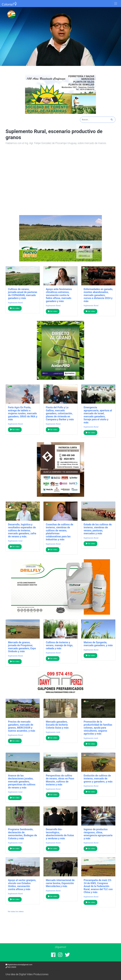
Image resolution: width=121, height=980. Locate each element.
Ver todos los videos (16, 912)
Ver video (15, 308)
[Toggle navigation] (116, 4)
